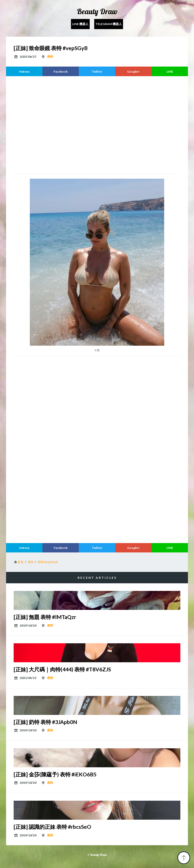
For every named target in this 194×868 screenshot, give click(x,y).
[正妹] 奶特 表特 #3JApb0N (45, 722)
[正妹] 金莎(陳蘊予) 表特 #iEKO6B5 (55, 774)
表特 (50, 57)
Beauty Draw (97, 11)
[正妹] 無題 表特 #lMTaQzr (45, 617)
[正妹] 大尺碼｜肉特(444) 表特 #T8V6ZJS (62, 669)
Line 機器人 (80, 24)
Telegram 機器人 (109, 24)
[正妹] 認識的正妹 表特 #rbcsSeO (52, 827)
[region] (97, 124)
